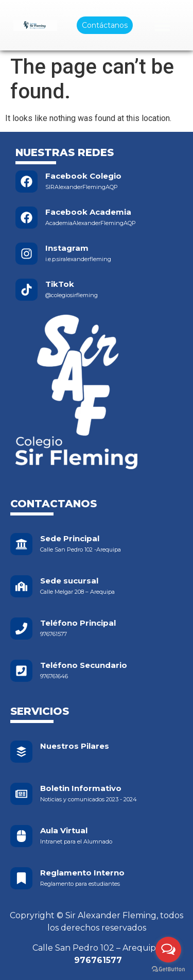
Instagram (67, 248)
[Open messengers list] (168, 950)
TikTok (60, 284)
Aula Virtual (64, 830)
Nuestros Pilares (75, 746)
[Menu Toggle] (162, 25)
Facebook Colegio (83, 176)
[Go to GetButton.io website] (168, 969)
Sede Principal (70, 538)
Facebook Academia (88, 212)
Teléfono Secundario (84, 665)
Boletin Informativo (81, 788)
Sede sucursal (69, 581)
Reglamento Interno (82, 873)
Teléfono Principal (78, 623)
